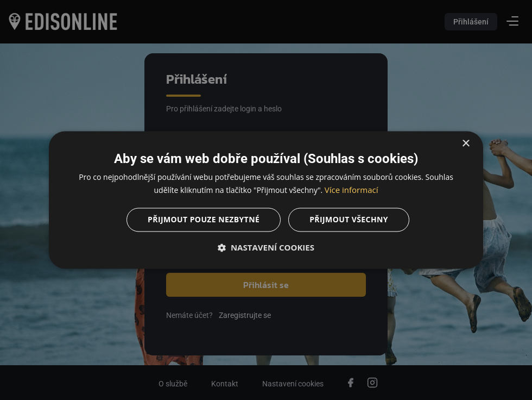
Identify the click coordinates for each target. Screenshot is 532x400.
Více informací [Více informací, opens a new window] (351, 190)
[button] (266, 248)
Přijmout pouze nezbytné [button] (204, 220)
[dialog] (266, 200)
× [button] (465, 144)
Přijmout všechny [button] (349, 220)
